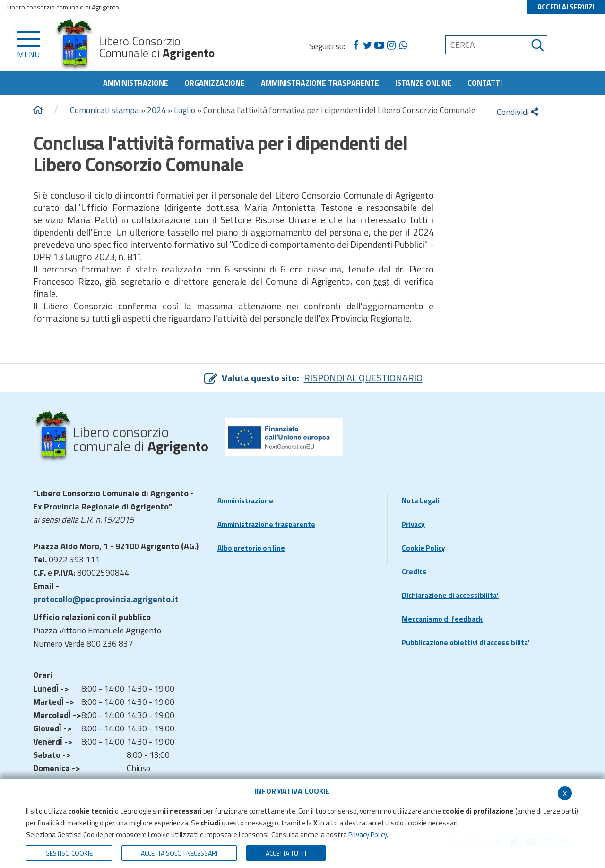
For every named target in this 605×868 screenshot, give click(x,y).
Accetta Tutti (286, 853)
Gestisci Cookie (69, 853)
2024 (156, 110)
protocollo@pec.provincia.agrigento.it (106, 599)
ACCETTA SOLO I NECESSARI (179, 853)
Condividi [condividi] (518, 112)
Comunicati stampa (104, 110)
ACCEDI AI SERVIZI (566, 7)
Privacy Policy (367, 835)
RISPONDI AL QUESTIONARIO (363, 378)
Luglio (185, 110)
